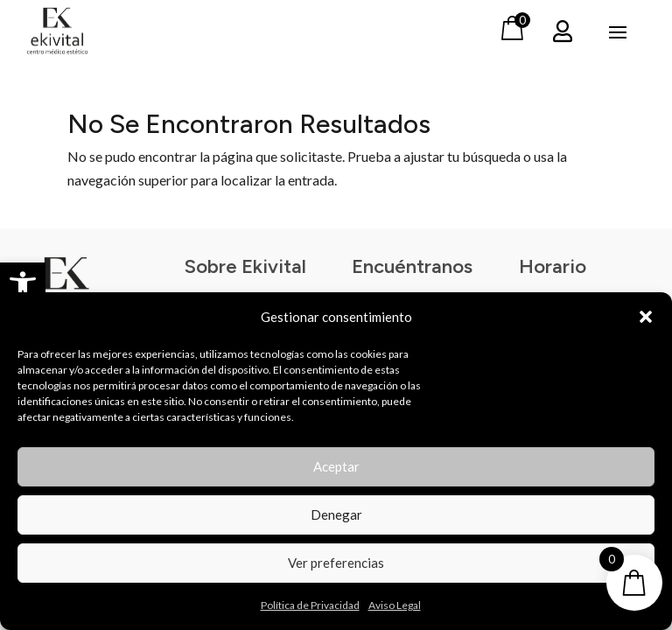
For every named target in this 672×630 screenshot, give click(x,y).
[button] (23, 285)
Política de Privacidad (310, 605)
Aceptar (336, 466)
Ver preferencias (336, 563)
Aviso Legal (395, 605)
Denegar (336, 514)
